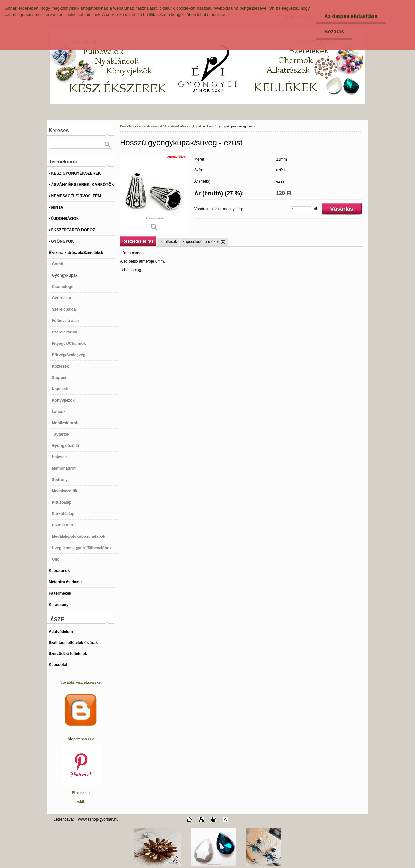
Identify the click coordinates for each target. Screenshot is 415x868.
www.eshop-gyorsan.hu (98, 819)
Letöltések (168, 242)
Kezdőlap (127, 126)
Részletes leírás (138, 241)
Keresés (59, 131)
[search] (107, 144)
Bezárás (334, 32)
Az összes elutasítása (351, 16)
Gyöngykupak (192, 126)
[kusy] (301, 209)
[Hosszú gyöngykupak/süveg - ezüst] (154, 194)
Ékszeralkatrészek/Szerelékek (158, 126)
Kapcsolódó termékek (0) (204, 242)
